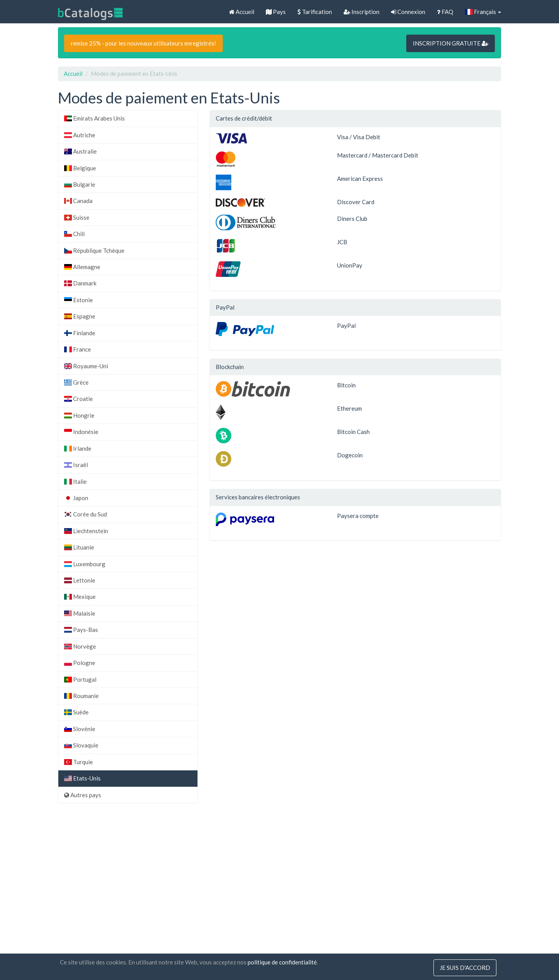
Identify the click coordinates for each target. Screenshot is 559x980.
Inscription (362, 12)
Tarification (315, 12)
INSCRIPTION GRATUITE (451, 43)
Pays (276, 12)
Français (483, 12)
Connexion (408, 12)
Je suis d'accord (465, 968)
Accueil (242, 12)
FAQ (445, 12)
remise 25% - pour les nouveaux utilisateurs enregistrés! (143, 43)
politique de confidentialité (282, 962)
